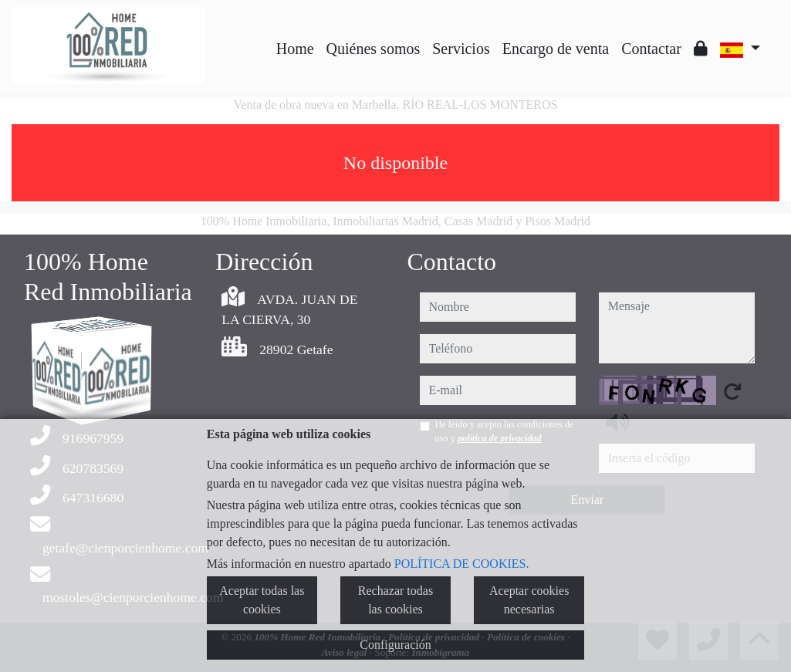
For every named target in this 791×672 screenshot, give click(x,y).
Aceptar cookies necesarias (529, 600)
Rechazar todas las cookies (395, 600)
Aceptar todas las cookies (262, 600)
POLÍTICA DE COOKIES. (462, 564)
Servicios (461, 49)
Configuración (395, 645)
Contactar (651, 49)
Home (295, 49)
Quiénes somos (374, 49)
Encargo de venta (556, 49)
